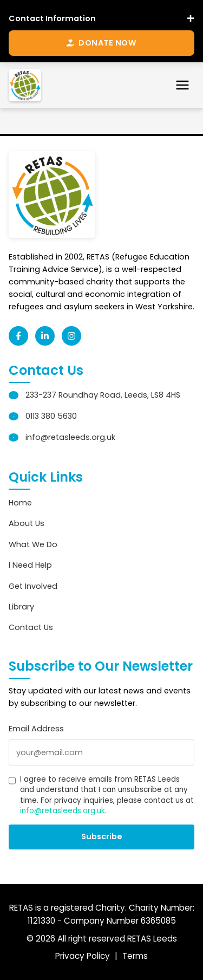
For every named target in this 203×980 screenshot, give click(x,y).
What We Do (33, 544)
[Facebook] (18, 336)
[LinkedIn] (45, 336)
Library (21, 607)
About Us (27, 523)
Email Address (36, 729)
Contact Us (31, 627)
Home (20, 503)
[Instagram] (71, 336)
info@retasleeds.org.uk (70, 437)
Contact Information (52, 18)
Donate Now (101, 43)
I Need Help (30, 565)
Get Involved (33, 586)
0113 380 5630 (51, 416)
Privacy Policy (83, 956)
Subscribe (102, 836)
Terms (135, 956)
